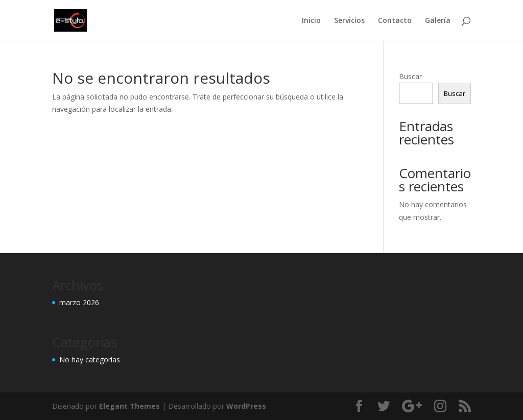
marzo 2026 (79, 302)
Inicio (311, 21)
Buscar (410, 76)
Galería (438, 21)
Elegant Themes (129, 406)
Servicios (349, 21)
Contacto (395, 21)
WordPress (246, 406)
